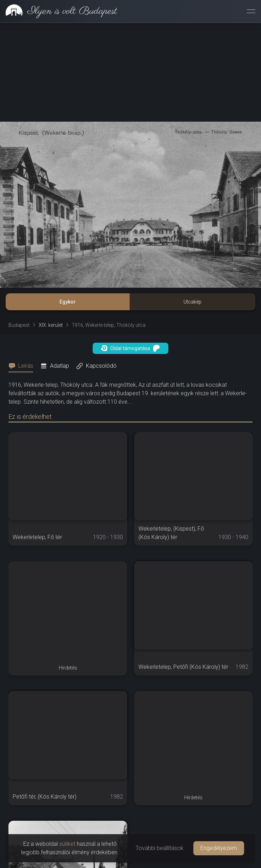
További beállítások (160, 848)
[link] (59, 11)
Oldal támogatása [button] (130, 348)
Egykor (68, 302)
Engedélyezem (219, 848)
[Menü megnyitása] (251, 11)
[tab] (23, 366)
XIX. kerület (51, 325)
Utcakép (192, 302)
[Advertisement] (130, 72)
